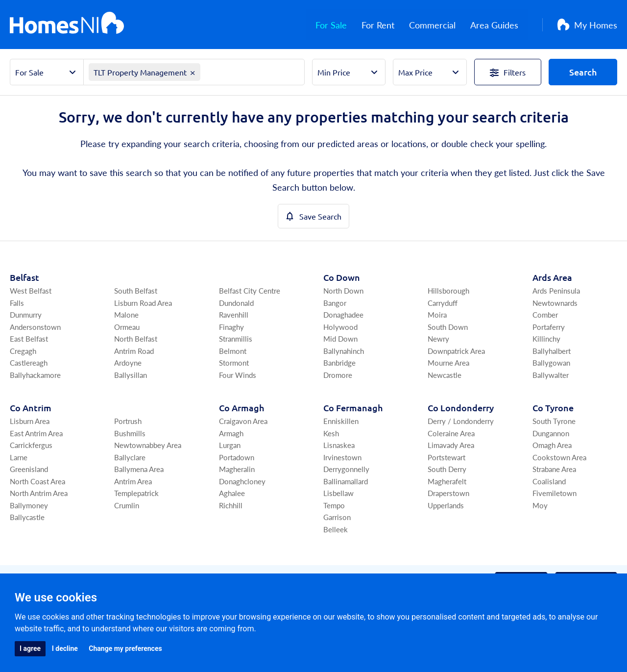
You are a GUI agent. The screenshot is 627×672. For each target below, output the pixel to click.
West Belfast (31, 290)
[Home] (67, 25)
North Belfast (136, 338)
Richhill (231, 505)
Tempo (334, 505)
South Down (448, 327)
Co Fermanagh (353, 408)
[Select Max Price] (430, 72)
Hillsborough (448, 290)
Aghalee (232, 493)
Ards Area (552, 277)
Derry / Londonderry (461, 421)
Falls (17, 303)
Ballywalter (551, 375)
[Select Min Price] (349, 72)
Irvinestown (342, 457)
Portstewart (446, 457)
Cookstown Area (559, 457)
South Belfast (136, 290)
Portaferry (549, 327)
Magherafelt (447, 481)
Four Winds (238, 375)
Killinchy (546, 338)
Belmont (233, 351)
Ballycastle (27, 517)
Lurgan (230, 445)
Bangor (335, 303)
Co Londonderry (461, 408)
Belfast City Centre (250, 290)
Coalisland (549, 481)
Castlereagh (29, 362)
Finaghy (231, 327)
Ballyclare (130, 457)
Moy (540, 505)
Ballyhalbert (552, 351)
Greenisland (29, 469)
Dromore (338, 375)
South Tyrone (554, 421)
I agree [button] (30, 648)
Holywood (340, 327)
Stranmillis (236, 338)
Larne (19, 457)
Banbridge (339, 362)
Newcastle (445, 375)
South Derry (447, 469)
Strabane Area (554, 469)
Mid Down (340, 338)
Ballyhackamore (35, 375)
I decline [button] (65, 648)
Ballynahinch (344, 351)
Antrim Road (134, 351)
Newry (438, 338)
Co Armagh (241, 408)
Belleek (336, 529)
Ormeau (127, 327)
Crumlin (127, 505)
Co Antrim (31, 408)
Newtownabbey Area (148, 445)
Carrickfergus (31, 445)
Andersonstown (35, 327)
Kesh (331, 433)
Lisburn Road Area (143, 303)
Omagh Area (552, 445)
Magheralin (237, 469)
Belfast (24, 277)
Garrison (337, 517)
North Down (343, 290)
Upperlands (446, 505)
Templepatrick (136, 493)
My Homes (587, 25)
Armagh (231, 433)
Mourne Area (448, 362)
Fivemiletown (555, 493)
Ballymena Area (139, 469)
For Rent (387, 25)
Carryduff (443, 303)
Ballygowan (551, 362)
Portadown (237, 457)
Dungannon (551, 433)
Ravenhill (234, 314)
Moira (437, 314)
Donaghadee (343, 314)
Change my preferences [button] (125, 648)
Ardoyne (128, 362)
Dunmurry (26, 314)
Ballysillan (131, 375)
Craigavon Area (243, 421)
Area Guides (504, 25)
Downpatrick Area (456, 351)
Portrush (128, 421)
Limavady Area (451, 445)
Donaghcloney (242, 481)
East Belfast (29, 338)
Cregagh (23, 351)
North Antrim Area (39, 493)
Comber (545, 314)
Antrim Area (133, 481)
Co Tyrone (553, 408)
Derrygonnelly (346, 469)
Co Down (342, 277)
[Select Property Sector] (47, 72)
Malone (126, 314)
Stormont (234, 362)
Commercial (442, 25)
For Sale (340, 25)
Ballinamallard (346, 481)
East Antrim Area (36, 433)
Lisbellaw (338, 493)
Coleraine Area (451, 433)
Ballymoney (29, 505)
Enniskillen (341, 421)
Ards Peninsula (556, 290)
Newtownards (555, 303)
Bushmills (130, 433)
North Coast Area (37, 481)
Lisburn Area (30, 421)
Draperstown (448, 493)
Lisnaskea (339, 445)
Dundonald (236, 303)
